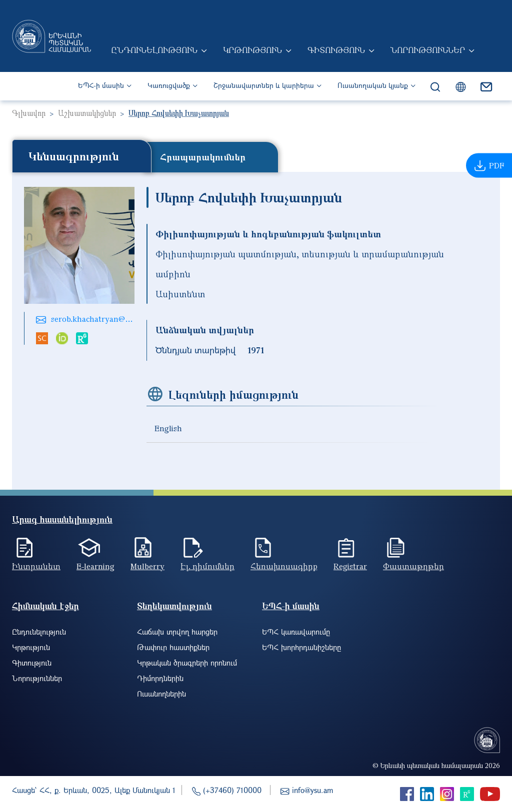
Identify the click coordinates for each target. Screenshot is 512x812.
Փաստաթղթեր (413, 566)
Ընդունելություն (154, 50)
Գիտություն (336, 50)
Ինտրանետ (36, 566)
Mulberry (147, 566)
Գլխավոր (29, 113)
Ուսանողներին (161, 694)
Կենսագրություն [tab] (74, 156)
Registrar (350, 566)
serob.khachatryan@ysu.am (101, 319)
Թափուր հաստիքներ (173, 647)
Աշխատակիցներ (87, 113)
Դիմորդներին (160, 678)
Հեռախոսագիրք (284, 566)
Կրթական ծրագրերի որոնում (187, 663)
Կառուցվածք (169, 85)
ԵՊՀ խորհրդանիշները (301, 647)
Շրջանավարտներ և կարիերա (264, 85)
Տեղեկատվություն (174, 606)
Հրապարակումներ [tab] (203, 157)
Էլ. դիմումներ (207, 566)
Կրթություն (252, 50)
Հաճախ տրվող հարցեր (177, 632)
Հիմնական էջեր (45, 606)
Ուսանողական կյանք (373, 85)
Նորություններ (428, 50)
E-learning (95, 566)
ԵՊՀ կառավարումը (296, 632)
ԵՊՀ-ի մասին (101, 85)
